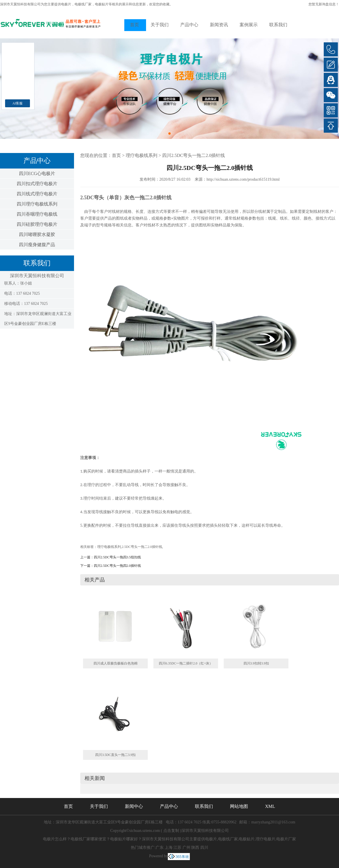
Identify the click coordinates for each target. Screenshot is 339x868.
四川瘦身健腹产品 (37, 245)
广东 (160, 848)
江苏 (177, 848)
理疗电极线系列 (142, 155)
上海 (169, 848)
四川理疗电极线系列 (37, 204)
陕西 (195, 848)
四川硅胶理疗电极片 (37, 224)
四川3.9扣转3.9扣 (256, 663)
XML (270, 806)
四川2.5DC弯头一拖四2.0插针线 (117, 566)
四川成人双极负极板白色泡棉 (116, 663)
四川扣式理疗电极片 (37, 184)
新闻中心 (134, 806)
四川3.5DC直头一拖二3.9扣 (115, 755)
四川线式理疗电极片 (37, 194)
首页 (134, 25)
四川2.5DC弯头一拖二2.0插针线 (194, 155)
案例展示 (249, 25)
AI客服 (18, 103)
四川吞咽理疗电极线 (37, 214)
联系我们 (278, 25)
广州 (186, 848)
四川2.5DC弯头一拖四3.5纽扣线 (117, 557)
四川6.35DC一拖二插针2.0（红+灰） (186, 663)
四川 (204, 848)
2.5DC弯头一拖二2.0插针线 (142, 547)
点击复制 (171, 831)
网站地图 (239, 806)
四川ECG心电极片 (37, 173)
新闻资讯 (219, 25)
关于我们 (160, 25)
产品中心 (189, 25)
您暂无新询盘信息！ (324, 4)
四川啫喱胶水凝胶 (37, 234)
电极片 (66, 4)
